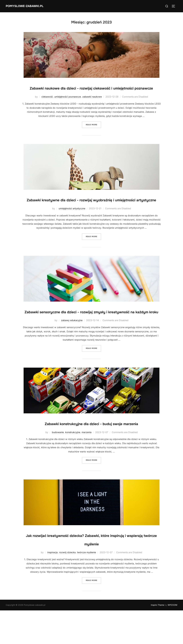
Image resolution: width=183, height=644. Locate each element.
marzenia (87, 466)
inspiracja (52, 586)
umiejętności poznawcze (68, 105)
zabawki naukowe (92, 105)
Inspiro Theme (157, 638)
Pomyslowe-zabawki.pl (30, 6)
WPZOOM (172, 638)
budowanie (58, 466)
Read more (93, 133)
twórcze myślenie (86, 586)
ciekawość (47, 105)
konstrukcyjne (73, 466)
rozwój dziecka (67, 586)
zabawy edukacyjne (72, 346)
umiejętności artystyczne (72, 225)
